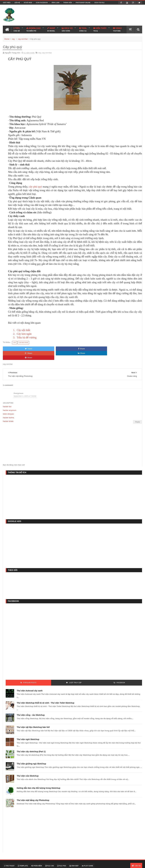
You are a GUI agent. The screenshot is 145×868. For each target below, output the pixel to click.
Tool (83, 29)
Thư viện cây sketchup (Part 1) (31, 742)
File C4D (50, 856)
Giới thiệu (7, 3)
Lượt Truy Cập (75, 673)
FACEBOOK (121, 673)
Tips (17, 29)
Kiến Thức (100, 29)
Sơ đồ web (28, 3)
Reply (137, 412)
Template (23, 856)
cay (13, 38)
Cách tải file (99, 3)
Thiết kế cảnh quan (30, 864)
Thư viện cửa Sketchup (28, 766)
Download (33, 29)
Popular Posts (30, 673)
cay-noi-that (23, 38)
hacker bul (7, 397)
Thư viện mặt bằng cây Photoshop (33, 790)
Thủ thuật (9, 856)
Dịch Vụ (67, 29)
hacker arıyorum (9, 400)
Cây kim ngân (24, 333)
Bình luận (56, 3)
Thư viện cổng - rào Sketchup (31, 705)
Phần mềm (37, 856)
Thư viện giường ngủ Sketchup (31, 754)
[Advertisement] (91, 15)
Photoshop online (83, 3)
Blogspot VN (137, 864)
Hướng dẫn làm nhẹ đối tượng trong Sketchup (39, 778)
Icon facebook (42, 3)
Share (44, 348)
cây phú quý (36, 186)
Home (7, 38)
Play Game (87, 856)
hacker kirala (8, 411)
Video (117, 29)
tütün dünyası (8, 404)
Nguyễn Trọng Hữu (112, 864)
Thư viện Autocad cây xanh (30, 681)
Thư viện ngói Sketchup (28, 729)
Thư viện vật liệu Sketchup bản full (33, 717)
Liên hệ (17, 3)
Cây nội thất (23, 329)
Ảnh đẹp (74, 856)
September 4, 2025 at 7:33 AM (25, 386)
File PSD (62, 856)
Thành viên (67, 3)
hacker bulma (8, 408)
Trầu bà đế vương (27, 337)
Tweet (16, 348)
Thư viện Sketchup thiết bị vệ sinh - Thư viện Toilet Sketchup (46, 693)
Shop (51, 29)
